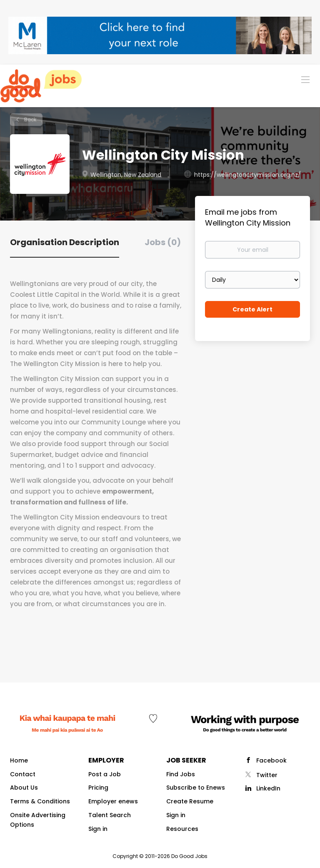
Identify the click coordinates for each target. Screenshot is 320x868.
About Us (24, 788)
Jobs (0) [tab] (163, 242)
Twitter (267, 775)
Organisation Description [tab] (65, 242)
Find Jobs (181, 774)
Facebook (271, 760)
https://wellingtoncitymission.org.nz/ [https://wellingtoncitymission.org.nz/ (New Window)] (247, 175)
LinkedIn (268, 788)
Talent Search (110, 815)
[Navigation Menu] (305, 79)
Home (19, 760)
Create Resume (190, 801)
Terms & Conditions (40, 801)
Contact (23, 774)
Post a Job (105, 774)
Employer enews (113, 801)
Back (30, 119)
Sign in (98, 829)
